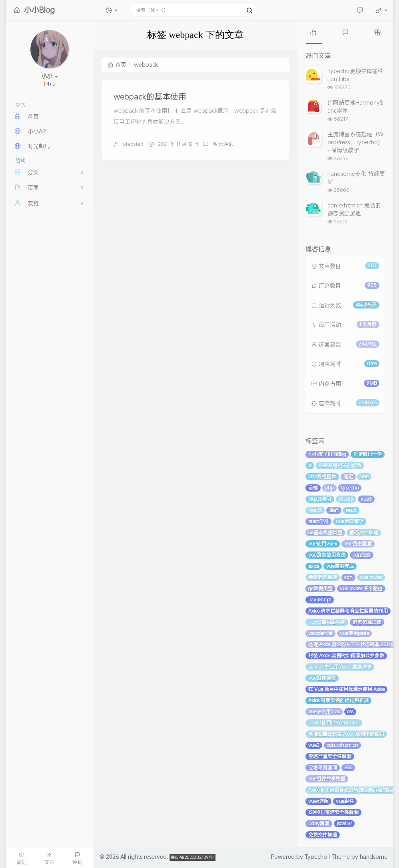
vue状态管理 (350, 521)
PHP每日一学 (368, 454)
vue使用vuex (323, 544)
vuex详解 (318, 801)
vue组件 (345, 801)
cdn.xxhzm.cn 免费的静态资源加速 (354, 209)
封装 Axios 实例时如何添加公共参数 (346, 656)
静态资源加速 (367, 622)
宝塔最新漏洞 (323, 767)
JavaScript (320, 600)
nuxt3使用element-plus (334, 723)
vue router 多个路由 (361, 588)
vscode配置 (320, 633)
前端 (313, 488)
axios (314, 566)
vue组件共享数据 (327, 779)
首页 (117, 65)
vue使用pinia (354, 633)
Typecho (316, 857)
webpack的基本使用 (150, 96)
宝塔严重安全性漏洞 (330, 756)
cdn (348, 577)
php (329, 488)
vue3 (366, 499)
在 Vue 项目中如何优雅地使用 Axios (346, 689)
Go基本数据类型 (325, 533)
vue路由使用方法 (327, 555)
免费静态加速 (323, 577)
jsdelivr (344, 823)
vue (364, 477)
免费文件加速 (323, 835)
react (351, 510)
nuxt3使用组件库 (327, 622)
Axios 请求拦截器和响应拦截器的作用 (348, 611)
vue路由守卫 (340, 566)
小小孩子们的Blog (327, 454)
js (310, 465)
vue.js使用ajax (324, 712)
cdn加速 (362, 555)
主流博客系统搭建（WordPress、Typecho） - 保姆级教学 (355, 142)
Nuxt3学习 (320, 499)
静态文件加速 (364, 533)
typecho (350, 488)
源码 (334, 510)
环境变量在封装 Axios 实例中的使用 (346, 734)
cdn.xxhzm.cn (342, 745)
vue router (371, 577)
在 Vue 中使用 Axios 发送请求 (340, 667)
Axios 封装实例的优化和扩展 (338, 700)
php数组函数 (322, 477)
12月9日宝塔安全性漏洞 (333, 812)
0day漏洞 (319, 823)
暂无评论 (223, 144)
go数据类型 (320, 588)
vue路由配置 (358, 544)
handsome (374, 857)
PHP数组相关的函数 (340, 465)
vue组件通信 (322, 678)
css (350, 712)
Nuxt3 (315, 510)
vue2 (314, 745)
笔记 (348, 477)
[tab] (313, 32)
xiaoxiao (133, 144)
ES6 (348, 767)
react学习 (318, 521)
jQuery (346, 499)
